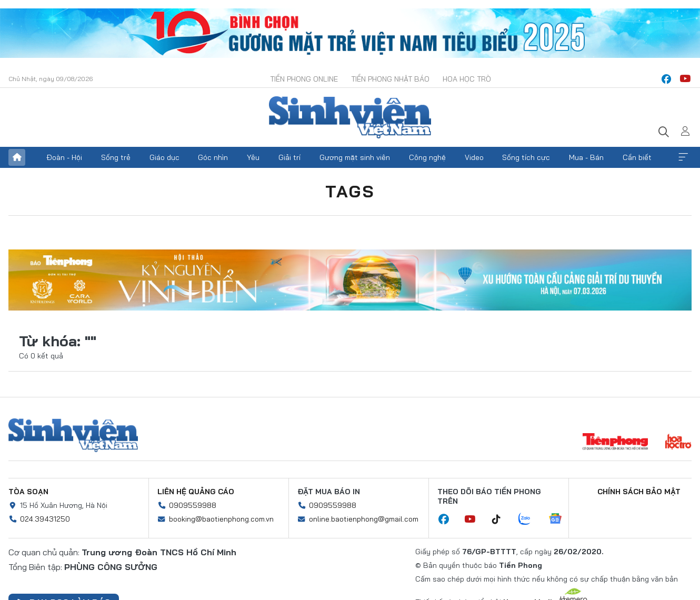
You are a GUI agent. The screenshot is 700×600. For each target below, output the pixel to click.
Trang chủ (17, 157)
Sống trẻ (116, 157)
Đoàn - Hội (64, 157)
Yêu (253, 157)
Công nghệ (427, 157)
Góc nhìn (213, 157)
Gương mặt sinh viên (355, 157)
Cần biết (637, 157)
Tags (350, 191)
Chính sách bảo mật (639, 492)
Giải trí (289, 157)
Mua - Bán (586, 157)
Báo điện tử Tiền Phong (350, 117)
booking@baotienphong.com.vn (221, 519)
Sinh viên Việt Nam (73, 435)
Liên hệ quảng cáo (196, 492)
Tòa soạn (28, 492)
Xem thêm (683, 157)
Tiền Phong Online (304, 79)
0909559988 (193, 505)
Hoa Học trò (467, 79)
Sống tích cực (526, 157)
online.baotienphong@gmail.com (364, 519)
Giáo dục (164, 157)
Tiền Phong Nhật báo (390, 79)
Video (474, 157)
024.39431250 (45, 519)
